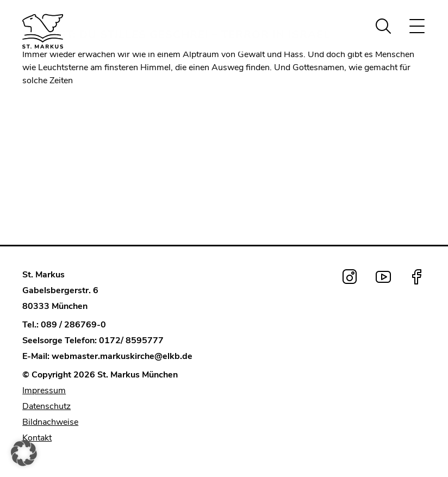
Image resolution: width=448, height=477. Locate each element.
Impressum (44, 391)
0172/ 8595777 (131, 340)
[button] (24, 453)
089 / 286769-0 (73, 325)
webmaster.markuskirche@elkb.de (122, 356)
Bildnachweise (50, 422)
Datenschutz (46, 406)
